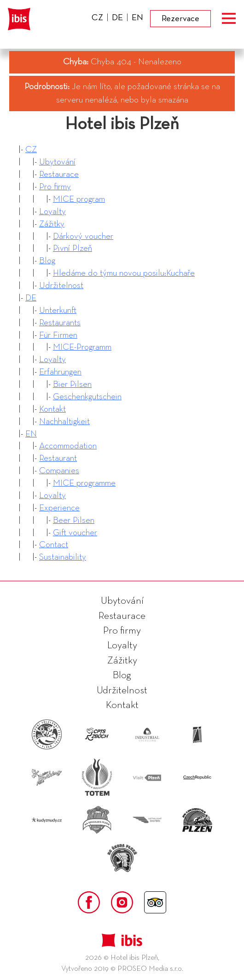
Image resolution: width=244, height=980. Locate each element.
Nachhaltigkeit (64, 422)
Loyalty (52, 212)
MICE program (79, 199)
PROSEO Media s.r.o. (150, 969)
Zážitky (52, 224)
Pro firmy (55, 187)
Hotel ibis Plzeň (122, 124)
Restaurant (58, 458)
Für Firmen (58, 335)
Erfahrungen (60, 372)
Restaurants (60, 323)
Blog (47, 261)
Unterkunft (58, 310)
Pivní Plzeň (73, 248)
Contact (54, 545)
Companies (59, 471)
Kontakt (52, 409)
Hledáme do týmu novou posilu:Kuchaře (124, 273)
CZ (31, 150)
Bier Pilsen (72, 384)
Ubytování (57, 162)
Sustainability (63, 557)
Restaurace (59, 174)
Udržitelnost (61, 286)
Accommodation (68, 446)
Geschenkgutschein (87, 397)
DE (31, 298)
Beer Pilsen (74, 520)
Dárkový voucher (83, 236)
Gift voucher (75, 533)
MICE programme (84, 483)
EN (31, 434)
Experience (59, 508)
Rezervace (180, 19)
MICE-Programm (82, 347)
